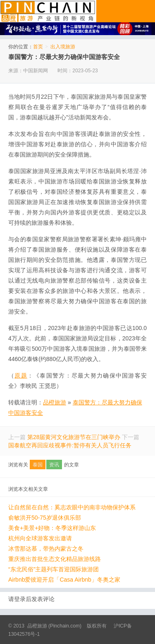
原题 (21, 375)
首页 (38, 47)
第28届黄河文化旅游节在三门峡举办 (74, 437)
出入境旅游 (63, 47)
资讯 (54, 465)
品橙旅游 (48, 11)
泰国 (38, 465)
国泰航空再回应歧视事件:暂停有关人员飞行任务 (70, 445)
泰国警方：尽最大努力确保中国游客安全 (64, 57)
